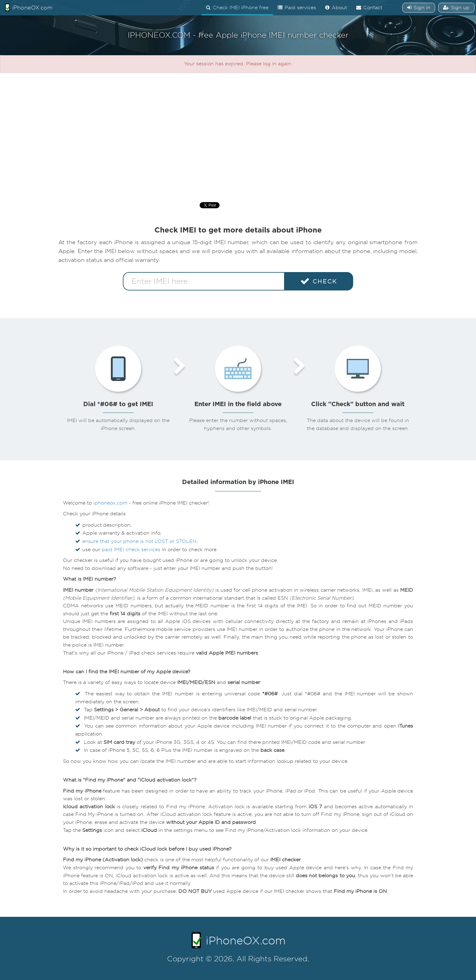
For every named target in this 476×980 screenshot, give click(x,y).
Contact (369, 8)
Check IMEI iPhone (237, 8)
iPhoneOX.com (29, 7)
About (336, 8)
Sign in (419, 8)
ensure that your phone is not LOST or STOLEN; (140, 541)
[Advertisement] (238, 134)
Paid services (297, 8)
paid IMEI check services (131, 550)
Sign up (456, 8)
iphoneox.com (110, 503)
